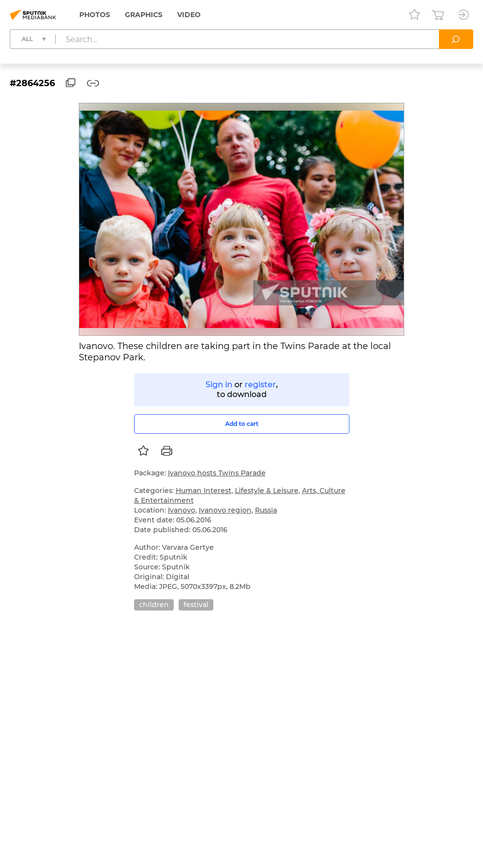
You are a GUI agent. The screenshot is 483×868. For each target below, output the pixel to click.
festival (196, 605)
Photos (95, 15)
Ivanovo (182, 510)
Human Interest (204, 491)
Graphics (144, 15)
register (260, 385)
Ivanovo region (225, 510)
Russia (266, 510)
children (154, 605)
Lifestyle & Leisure (267, 491)
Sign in (219, 385)
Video (189, 15)
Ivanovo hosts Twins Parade (217, 473)
